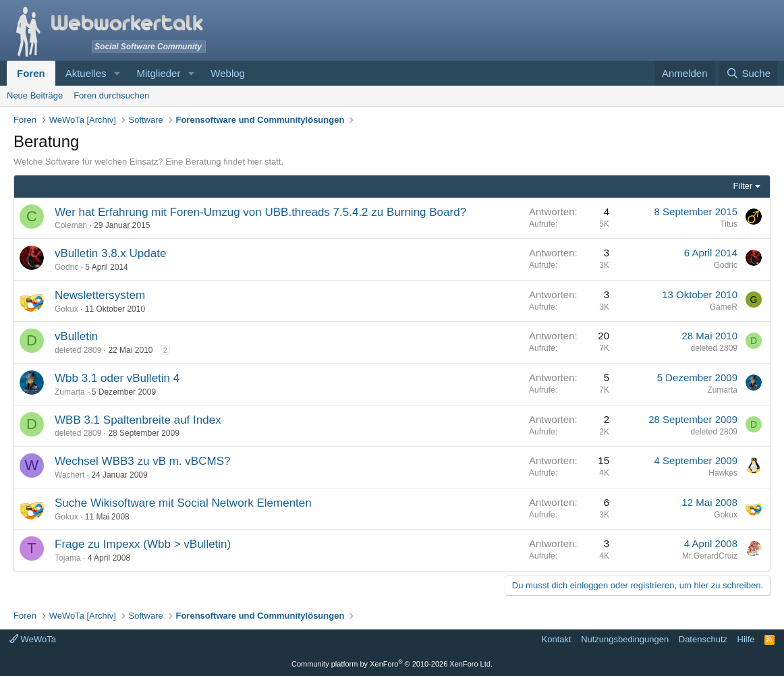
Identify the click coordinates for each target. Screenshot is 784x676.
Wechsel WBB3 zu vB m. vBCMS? (142, 461)
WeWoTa (33, 639)
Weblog (228, 73)
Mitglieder (158, 73)
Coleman (71, 225)
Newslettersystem (100, 295)
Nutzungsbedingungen (625, 639)
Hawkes (723, 473)
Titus (729, 224)
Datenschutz (703, 639)
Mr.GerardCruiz (710, 556)
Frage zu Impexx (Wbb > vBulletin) (143, 544)
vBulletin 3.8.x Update (110, 253)
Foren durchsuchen (111, 95)
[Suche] (748, 73)
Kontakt (557, 639)
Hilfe (746, 639)
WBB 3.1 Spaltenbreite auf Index (138, 420)
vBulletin (76, 336)
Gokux (66, 309)
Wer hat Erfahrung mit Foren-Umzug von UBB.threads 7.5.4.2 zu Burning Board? (260, 212)
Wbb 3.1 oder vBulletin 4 (117, 378)
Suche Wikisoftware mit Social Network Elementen (183, 503)
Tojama (68, 558)
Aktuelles (86, 73)
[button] (117, 73)
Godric (66, 267)
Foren (31, 73)
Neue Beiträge (35, 95)
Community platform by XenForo (392, 664)
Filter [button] (743, 186)
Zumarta (70, 392)
